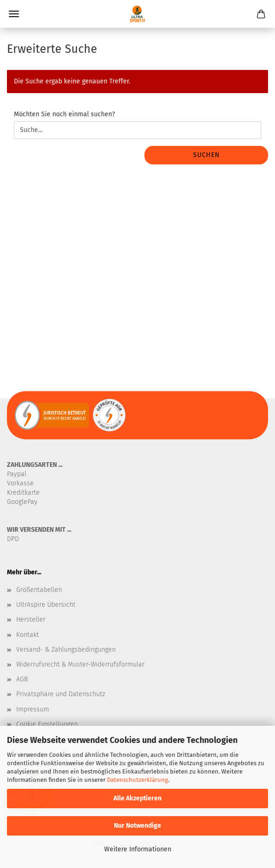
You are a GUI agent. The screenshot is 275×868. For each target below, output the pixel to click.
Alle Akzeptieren (137, 798)
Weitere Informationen (138, 849)
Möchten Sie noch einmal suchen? (64, 114)
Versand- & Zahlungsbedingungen (66, 650)
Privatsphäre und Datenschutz (61, 694)
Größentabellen (39, 590)
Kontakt (28, 635)
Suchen (206, 155)
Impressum (33, 709)
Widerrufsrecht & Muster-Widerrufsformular (80, 664)
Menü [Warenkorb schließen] (14, 14)
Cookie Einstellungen (47, 724)
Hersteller (31, 620)
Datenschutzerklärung (137, 780)
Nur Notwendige (137, 826)
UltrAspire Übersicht (46, 605)
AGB (22, 679)
